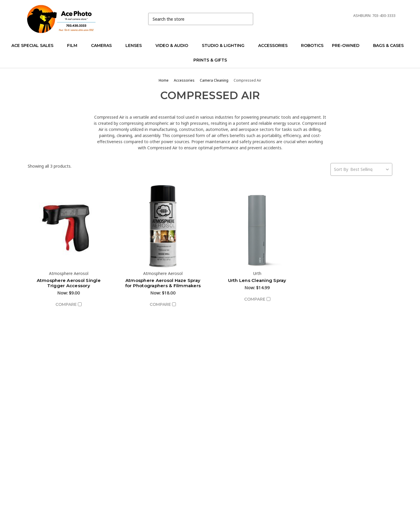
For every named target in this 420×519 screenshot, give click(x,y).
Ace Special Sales (35, 45)
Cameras (104, 45)
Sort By (341, 169)
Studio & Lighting (226, 45)
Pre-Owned (348, 45)
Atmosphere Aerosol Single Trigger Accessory (69, 283)
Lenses (136, 45)
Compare (69, 304)
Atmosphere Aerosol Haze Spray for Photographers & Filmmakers (163, 283)
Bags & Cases (391, 45)
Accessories (275, 45)
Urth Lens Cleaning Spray (257, 280)
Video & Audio (174, 45)
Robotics (312, 45)
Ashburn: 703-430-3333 (374, 15)
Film (75, 45)
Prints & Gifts (210, 60)
